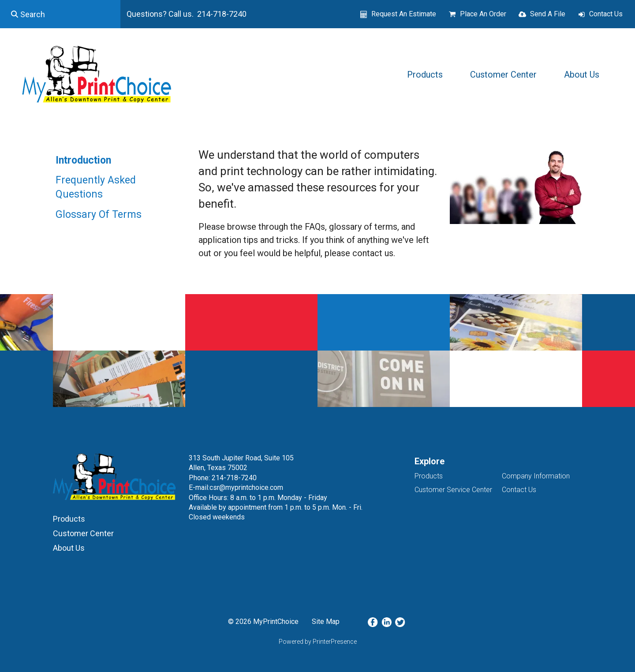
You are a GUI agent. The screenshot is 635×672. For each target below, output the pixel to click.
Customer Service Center (453, 490)
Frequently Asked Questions (96, 187)
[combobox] (60, 14)
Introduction (83, 160)
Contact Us (606, 14)
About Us (582, 75)
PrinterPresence (335, 642)
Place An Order (483, 14)
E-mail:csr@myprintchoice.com (236, 487)
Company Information (536, 476)
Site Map (326, 622)
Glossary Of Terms (99, 215)
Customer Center (503, 75)
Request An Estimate (404, 14)
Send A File (548, 14)
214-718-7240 (234, 478)
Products (425, 75)
